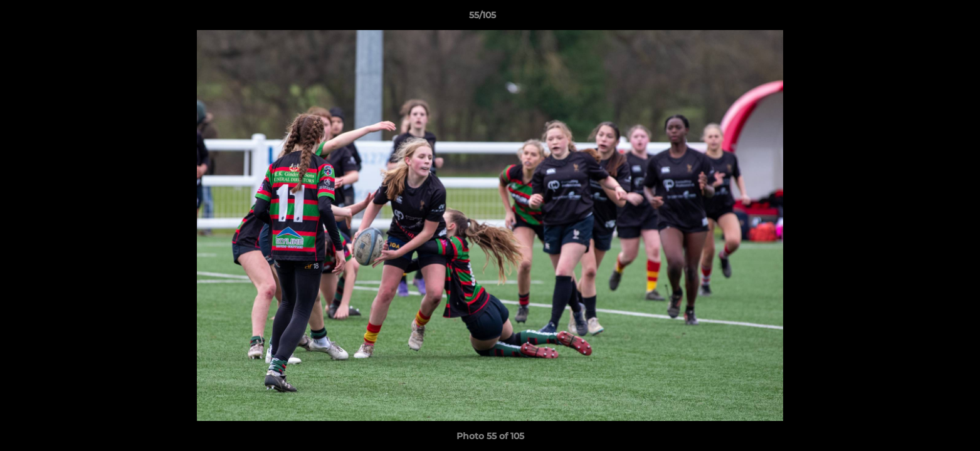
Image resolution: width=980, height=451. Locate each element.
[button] (927, 18)
